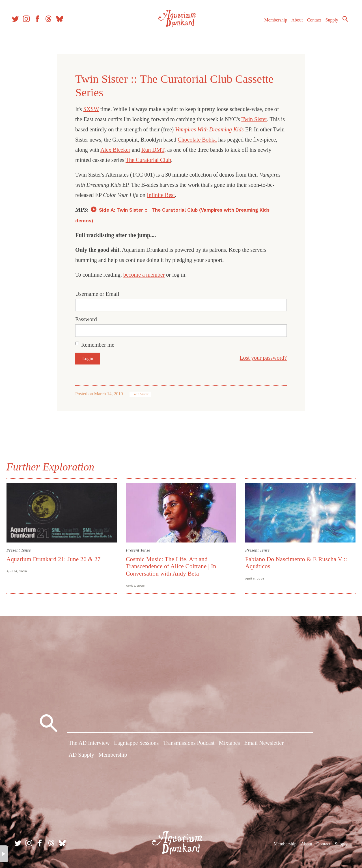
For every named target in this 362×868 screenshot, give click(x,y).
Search (339, 24)
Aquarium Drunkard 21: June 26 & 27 (56, 558)
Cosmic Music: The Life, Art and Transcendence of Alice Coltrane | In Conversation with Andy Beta (172, 566)
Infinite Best (161, 195)
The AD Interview (89, 745)
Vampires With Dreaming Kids (209, 129)
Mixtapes (229, 745)
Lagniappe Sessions (136, 745)
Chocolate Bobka (197, 140)
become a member (144, 275)
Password (86, 319)
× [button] (4, 854)
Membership (270, 25)
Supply (326, 25)
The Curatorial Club (148, 160)
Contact (308, 25)
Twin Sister (254, 119)
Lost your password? (263, 358)
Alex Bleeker (115, 150)
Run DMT (153, 150)
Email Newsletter (264, 745)
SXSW (91, 109)
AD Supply (81, 756)
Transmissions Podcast (189, 745)
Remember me (98, 345)
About (291, 25)
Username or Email (97, 294)
